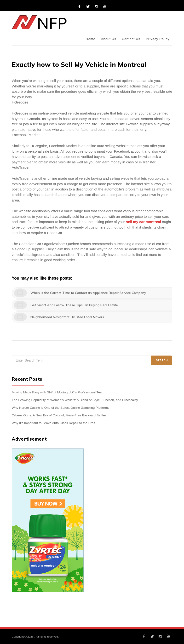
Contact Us (131, 39)
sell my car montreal (143, 222)
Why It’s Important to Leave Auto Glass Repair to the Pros (53, 423)
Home (91, 39)
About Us (109, 39)
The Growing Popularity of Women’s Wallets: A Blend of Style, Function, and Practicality (75, 400)
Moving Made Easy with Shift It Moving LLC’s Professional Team (58, 392)
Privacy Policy (158, 39)
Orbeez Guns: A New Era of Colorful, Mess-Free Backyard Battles (59, 415)
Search (162, 360)
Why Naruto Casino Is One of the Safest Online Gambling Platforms (61, 408)
